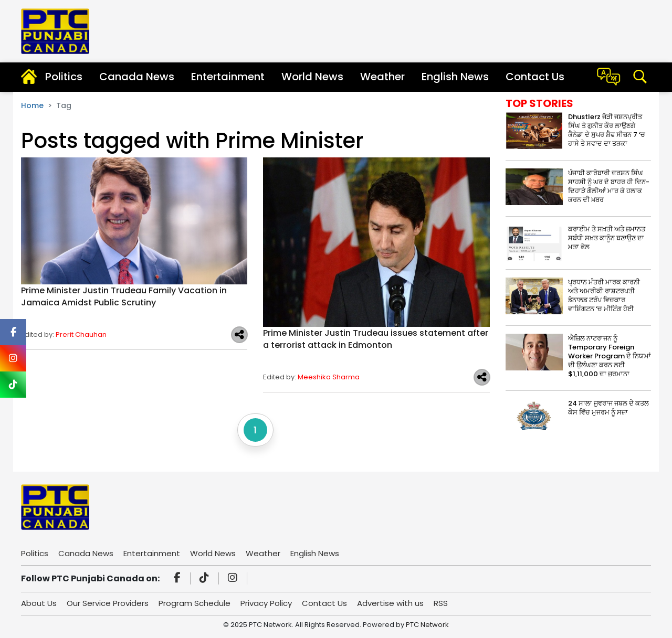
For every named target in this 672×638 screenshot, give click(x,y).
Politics (64, 77)
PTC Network (427, 625)
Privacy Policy (266, 603)
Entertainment (228, 77)
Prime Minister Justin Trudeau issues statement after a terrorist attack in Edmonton (376, 339)
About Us (39, 603)
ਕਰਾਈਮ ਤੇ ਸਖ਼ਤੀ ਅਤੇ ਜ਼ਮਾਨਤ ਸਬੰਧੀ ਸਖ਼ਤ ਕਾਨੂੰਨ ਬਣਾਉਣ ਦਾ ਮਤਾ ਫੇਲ (607, 238)
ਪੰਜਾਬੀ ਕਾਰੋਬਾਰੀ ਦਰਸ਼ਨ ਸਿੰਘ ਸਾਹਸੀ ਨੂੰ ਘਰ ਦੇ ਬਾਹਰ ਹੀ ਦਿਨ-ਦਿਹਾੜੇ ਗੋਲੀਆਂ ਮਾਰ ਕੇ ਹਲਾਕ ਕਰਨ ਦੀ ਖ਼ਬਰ (609, 186)
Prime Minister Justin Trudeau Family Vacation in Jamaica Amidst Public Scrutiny (124, 296)
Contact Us (535, 77)
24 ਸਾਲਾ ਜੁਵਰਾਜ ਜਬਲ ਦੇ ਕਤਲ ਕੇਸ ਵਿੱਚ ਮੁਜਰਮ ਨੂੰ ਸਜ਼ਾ (608, 408)
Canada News (137, 77)
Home (32, 105)
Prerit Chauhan (81, 334)
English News (455, 77)
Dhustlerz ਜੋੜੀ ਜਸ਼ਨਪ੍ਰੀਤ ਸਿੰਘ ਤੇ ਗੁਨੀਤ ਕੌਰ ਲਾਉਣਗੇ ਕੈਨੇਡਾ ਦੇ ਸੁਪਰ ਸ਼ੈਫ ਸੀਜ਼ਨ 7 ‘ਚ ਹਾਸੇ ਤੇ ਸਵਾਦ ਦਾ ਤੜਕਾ (607, 130)
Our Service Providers (108, 603)
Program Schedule (195, 603)
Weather (382, 77)
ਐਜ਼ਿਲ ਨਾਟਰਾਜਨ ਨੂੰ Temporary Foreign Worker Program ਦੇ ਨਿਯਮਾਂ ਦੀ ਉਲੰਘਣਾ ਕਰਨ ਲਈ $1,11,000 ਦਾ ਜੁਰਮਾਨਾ (610, 356)
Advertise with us (390, 603)
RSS (441, 603)
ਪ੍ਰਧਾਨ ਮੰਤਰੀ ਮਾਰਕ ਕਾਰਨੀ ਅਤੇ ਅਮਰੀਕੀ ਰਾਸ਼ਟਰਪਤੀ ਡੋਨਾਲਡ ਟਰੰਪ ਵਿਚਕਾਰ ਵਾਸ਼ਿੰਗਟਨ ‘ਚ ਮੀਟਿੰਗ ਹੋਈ (604, 295)
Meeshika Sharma (329, 377)
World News (312, 77)
